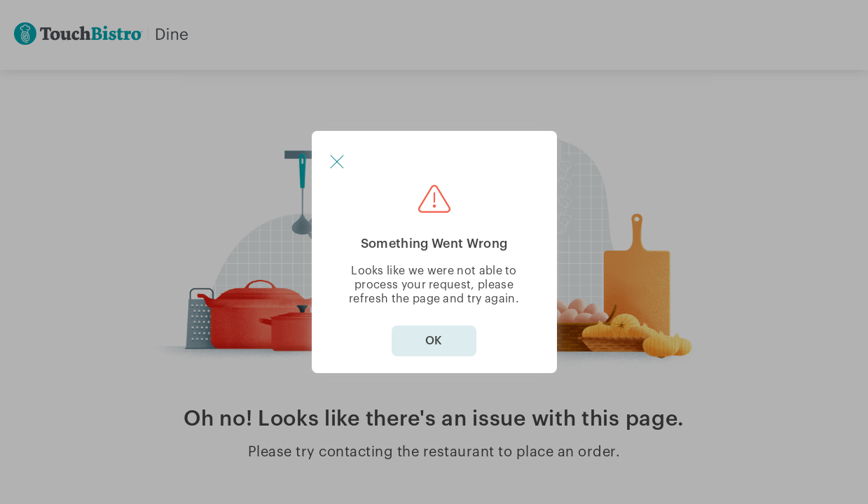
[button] (337, 162)
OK (434, 341)
